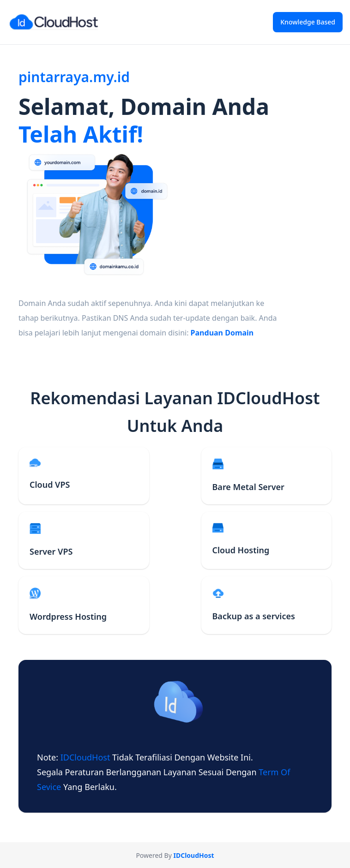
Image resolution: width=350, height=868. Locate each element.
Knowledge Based (308, 22)
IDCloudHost (86, 757)
